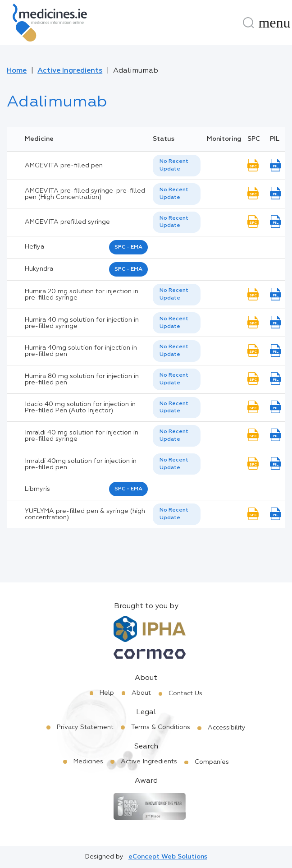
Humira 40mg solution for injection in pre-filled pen (81, 351)
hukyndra (39, 269)
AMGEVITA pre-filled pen (64, 166)
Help (107, 693)
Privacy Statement (85, 727)
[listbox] (177, 166)
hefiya (34, 247)
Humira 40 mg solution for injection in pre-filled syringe (82, 323)
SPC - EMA (128, 247)
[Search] (248, 23)
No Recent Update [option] (174, 165)
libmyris (37, 489)
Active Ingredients (70, 71)
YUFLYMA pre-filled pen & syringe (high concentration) (85, 514)
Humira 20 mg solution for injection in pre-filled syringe (82, 295)
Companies (212, 762)
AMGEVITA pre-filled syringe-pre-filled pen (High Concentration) (85, 194)
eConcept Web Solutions (168, 857)
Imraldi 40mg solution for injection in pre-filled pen (81, 464)
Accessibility (227, 728)
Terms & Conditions (161, 727)
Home (17, 71)
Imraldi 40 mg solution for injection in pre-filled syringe (82, 436)
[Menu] (274, 23)
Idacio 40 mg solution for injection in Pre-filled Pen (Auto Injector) (80, 407)
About (141, 693)
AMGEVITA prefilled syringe (67, 222)
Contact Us (185, 693)
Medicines (88, 762)
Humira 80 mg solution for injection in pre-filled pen (82, 379)
